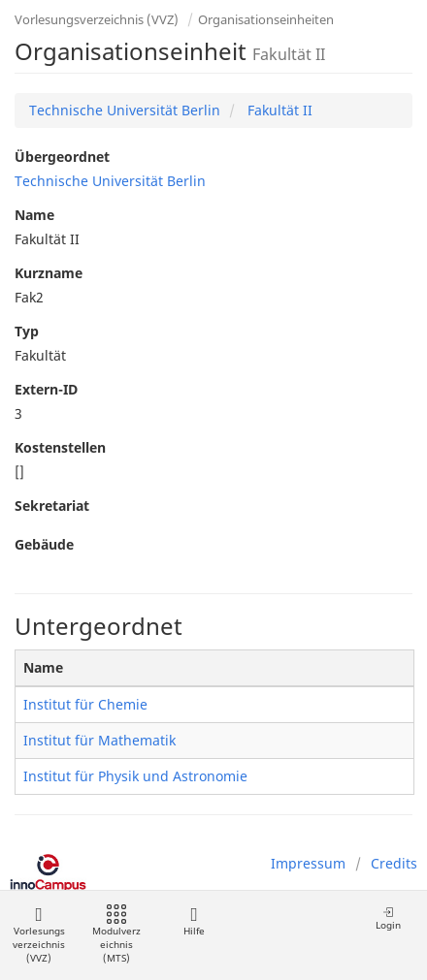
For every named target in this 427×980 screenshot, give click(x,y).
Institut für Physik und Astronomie (135, 776)
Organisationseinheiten (266, 19)
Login (388, 918)
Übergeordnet (62, 157)
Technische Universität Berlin (125, 110)
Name (34, 215)
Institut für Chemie (85, 704)
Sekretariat (52, 506)
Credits (394, 863)
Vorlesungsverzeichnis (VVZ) (97, 19)
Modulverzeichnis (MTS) (116, 935)
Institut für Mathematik (99, 740)
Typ (27, 331)
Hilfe (194, 921)
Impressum (308, 863)
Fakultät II (278, 110)
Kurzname (49, 273)
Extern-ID (46, 389)
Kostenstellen (60, 447)
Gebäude (44, 544)
